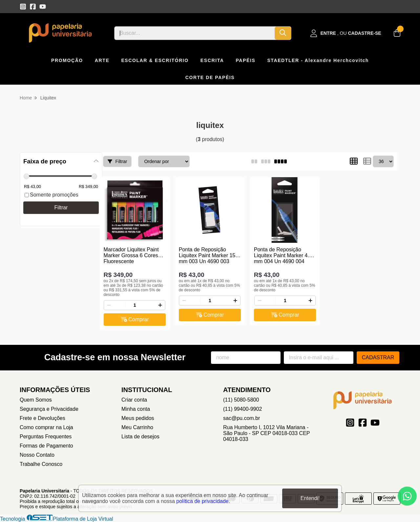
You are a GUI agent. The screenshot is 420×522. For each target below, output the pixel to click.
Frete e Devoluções (42, 418)
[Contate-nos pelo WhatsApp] (407, 496)
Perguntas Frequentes (46, 437)
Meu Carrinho (137, 427)
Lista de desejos (140, 437)
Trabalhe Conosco (41, 464)
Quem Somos (36, 400)
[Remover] (109, 305)
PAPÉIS (245, 60)
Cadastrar (378, 357)
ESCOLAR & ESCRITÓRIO (155, 60)
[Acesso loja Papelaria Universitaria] (346, 33)
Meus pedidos (138, 418)
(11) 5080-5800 (241, 400)
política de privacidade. (203, 501)
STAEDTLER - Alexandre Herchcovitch (318, 60)
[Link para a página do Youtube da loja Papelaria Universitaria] (43, 7)
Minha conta (136, 409)
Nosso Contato (37, 455)
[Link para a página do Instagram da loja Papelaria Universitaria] (23, 7)
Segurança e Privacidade (49, 409)
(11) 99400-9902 (242, 409)
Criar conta (134, 400)
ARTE (102, 60)
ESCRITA (212, 60)
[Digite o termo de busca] (195, 33)
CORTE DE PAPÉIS (210, 77)
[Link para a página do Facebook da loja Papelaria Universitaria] (33, 7)
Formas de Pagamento (46, 446)
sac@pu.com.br (241, 418)
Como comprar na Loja (46, 427)
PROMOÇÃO (67, 60)
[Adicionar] (160, 305)
